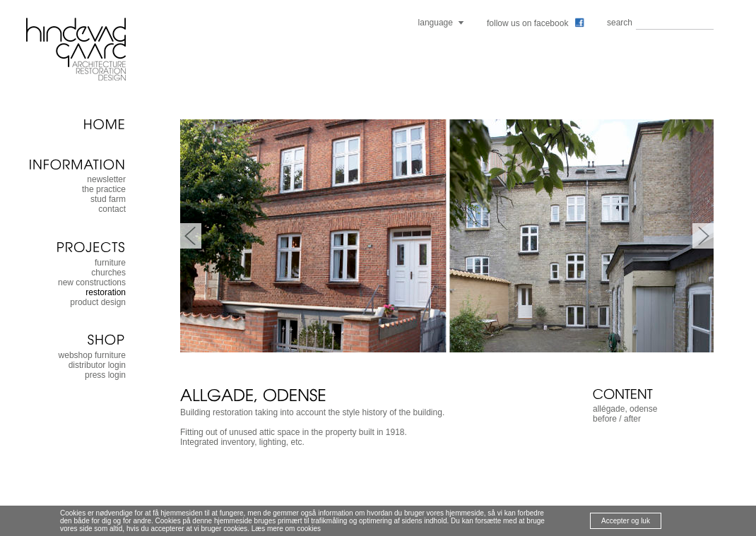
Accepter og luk (626, 521)
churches (108, 273)
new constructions (92, 282)
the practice (104, 189)
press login (105, 375)
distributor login (97, 365)
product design (98, 302)
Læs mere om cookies (286, 529)
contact (112, 209)
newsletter (106, 179)
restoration (106, 292)
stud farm (108, 199)
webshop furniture (92, 355)
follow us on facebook (536, 23)
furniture (110, 263)
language (436, 23)
